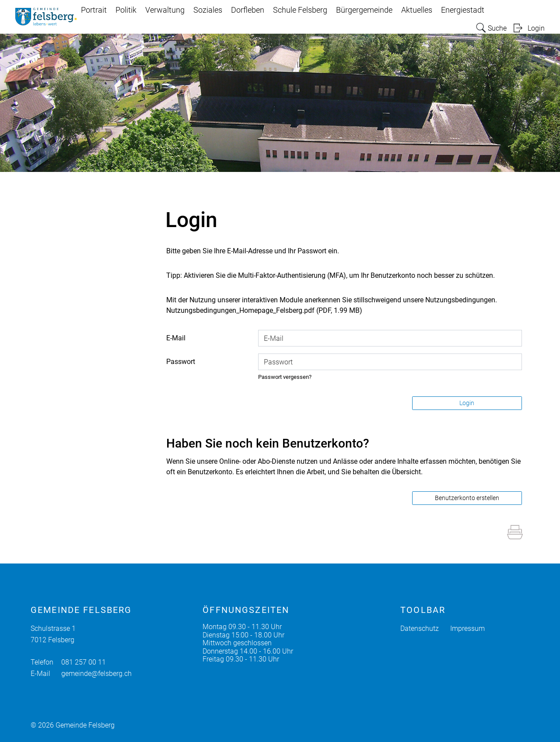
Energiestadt (463, 10)
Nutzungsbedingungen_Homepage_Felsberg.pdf (240, 310)
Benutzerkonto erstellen (467, 498)
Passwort (181, 362)
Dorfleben (248, 10)
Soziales (208, 10)
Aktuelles (417, 10)
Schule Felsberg (300, 10)
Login (536, 28)
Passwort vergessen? (285, 377)
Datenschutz (420, 628)
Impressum (467, 628)
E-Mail (176, 338)
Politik (126, 10)
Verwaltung (165, 10)
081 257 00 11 (84, 662)
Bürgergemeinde (364, 10)
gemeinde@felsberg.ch (96, 674)
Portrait (94, 10)
